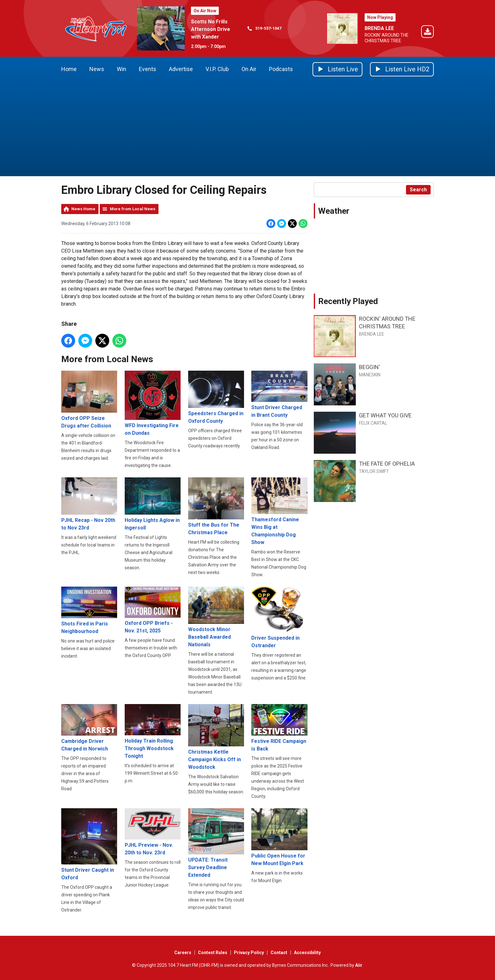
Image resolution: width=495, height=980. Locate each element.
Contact (279, 953)
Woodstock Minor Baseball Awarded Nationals (216, 617)
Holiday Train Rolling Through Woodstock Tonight (153, 732)
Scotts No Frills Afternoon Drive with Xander (211, 29)
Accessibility (307, 953)
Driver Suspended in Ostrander (279, 618)
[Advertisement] (247, 129)
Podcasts (281, 69)
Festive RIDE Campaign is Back (279, 728)
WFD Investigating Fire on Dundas (153, 403)
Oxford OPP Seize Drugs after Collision (89, 400)
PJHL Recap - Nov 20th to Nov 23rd (89, 504)
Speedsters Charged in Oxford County (216, 397)
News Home (83, 209)
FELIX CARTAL (373, 423)
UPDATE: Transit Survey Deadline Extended (216, 843)
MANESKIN (370, 375)
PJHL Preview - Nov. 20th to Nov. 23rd (153, 832)
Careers (183, 953)
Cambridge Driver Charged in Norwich (89, 728)
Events (148, 69)
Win (122, 69)
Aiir (359, 965)
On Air (249, 69)
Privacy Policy (249, 953)
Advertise (181, 69)
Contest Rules (213, 953)
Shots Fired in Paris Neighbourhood (89, 610)
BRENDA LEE (379, 28)
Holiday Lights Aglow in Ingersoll (153, 504)
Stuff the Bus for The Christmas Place (216, 506)
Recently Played (348, 301)
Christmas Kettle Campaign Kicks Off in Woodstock (216, 737)
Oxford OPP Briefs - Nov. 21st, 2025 (153, 610)
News (97, 69)
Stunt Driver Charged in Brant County (279, 394)
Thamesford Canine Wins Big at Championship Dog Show (279, 511)
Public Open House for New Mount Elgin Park (279, 838)
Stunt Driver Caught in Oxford (89, 845)
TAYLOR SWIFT (374, 471)
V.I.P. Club (217, 69)
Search (418, 190)
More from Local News (133, 209)
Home (69, 69)
